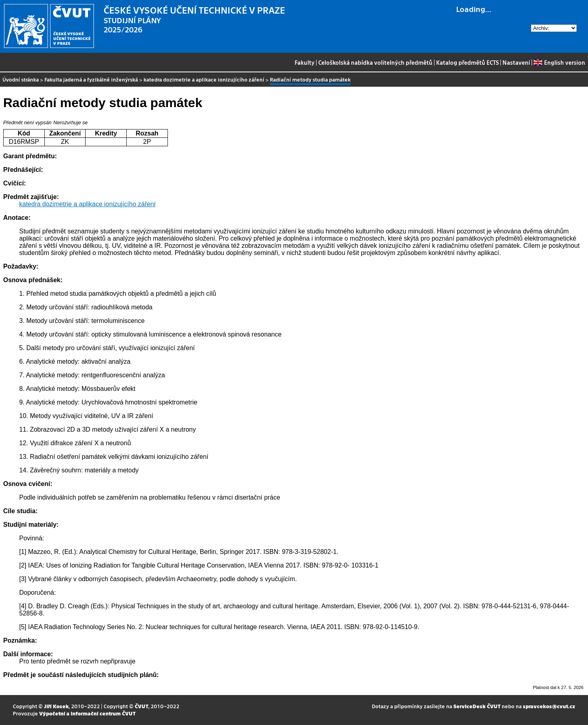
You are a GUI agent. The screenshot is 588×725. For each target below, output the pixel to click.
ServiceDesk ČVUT (477, 706)
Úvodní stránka (21, 79)
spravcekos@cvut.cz (549, 706)
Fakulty (305, 62)
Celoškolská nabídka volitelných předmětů (375, 62)
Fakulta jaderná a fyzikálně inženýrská (91, 79)
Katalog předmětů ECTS (467, 62)
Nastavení (516, 62)
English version (559, 62)
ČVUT (142, 706)
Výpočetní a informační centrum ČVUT (87, 713)
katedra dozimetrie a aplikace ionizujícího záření (204, 79)
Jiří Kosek (56, 706)
